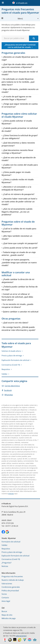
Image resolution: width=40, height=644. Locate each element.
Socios (4, 594)
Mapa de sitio (7, 615)
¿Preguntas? (7, 563)
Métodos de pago (9, 618)
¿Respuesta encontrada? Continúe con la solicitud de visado (20, 46)
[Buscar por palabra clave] (34, 38)
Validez (4, 374)
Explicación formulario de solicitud (15, 360)
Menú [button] (12, 19)
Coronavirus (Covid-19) (11, 365)
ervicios (11, 494)
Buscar (4, 611)
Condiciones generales (11, 587)
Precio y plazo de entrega (12, 356)
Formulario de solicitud (11, 542)
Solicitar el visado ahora (11, 351)
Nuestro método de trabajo (13, 580)
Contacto (5, 598)
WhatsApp (7, 395)
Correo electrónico (11, 386)
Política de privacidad (10, 591)
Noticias (5, 566)
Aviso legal (6, 601)
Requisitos (6, 369)
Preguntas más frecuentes (12, 576)
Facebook (7, 390)
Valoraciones (7, 584)
